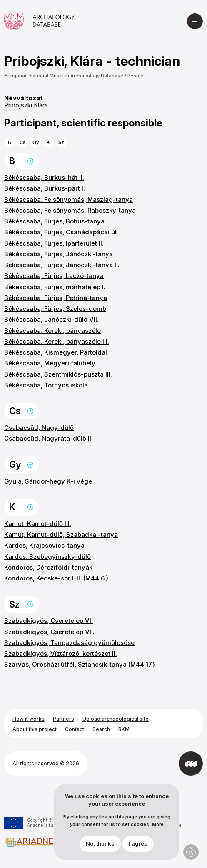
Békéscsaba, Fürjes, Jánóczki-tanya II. (62, 265)
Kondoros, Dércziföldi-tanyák (48, 567)
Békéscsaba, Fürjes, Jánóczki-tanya (59, 254)
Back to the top (30, 161)
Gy (36, 142)
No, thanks (100, 848)
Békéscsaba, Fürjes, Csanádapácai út (61, 232)
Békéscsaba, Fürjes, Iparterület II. (54, 243)
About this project (35, 729)
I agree (138, 848)
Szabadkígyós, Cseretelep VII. (49, 632)
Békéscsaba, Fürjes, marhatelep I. (55, 287)
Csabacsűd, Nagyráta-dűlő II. (49, 438)
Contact (75, 729)
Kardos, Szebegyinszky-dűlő (47, 557)
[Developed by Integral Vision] (191, 764)
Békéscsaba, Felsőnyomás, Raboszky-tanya (70, 210)
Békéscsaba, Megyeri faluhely (50, 363)
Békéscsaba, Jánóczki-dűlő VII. (51, 319)
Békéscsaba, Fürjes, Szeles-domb (55, 309)
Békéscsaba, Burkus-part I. (45, 188)
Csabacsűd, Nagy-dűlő (39, 428)
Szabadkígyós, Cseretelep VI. (49, 621)
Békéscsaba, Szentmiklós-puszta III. (58, 374)
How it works (29, 719)
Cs (23, 142)
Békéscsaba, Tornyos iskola (46, 385)
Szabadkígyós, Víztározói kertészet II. (61, 653)
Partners (64, 719)
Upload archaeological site (116, 719)
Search (101, 729)
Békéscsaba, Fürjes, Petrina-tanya (56, 298)
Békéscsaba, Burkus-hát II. (44, 177)
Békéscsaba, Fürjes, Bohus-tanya (54, 221)
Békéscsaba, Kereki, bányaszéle (52, 331)
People (135, 76)
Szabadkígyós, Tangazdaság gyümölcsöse (69, 643)
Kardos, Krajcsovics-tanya (44, 545)
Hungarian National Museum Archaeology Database (64, 76)
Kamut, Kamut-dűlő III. (38, 524)
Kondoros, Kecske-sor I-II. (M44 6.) (56, 578)
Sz (61, 142)
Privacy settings (191, 852)
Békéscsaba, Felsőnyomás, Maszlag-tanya (69, 200)
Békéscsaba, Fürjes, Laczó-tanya (54, 276)
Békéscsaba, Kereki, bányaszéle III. (57, 341)
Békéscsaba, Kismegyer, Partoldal (56, 352)
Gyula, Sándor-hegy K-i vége (48, 481)
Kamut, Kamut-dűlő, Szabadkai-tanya (61, 534)
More (158, 830)
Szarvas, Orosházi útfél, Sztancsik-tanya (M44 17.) (80, 664)
